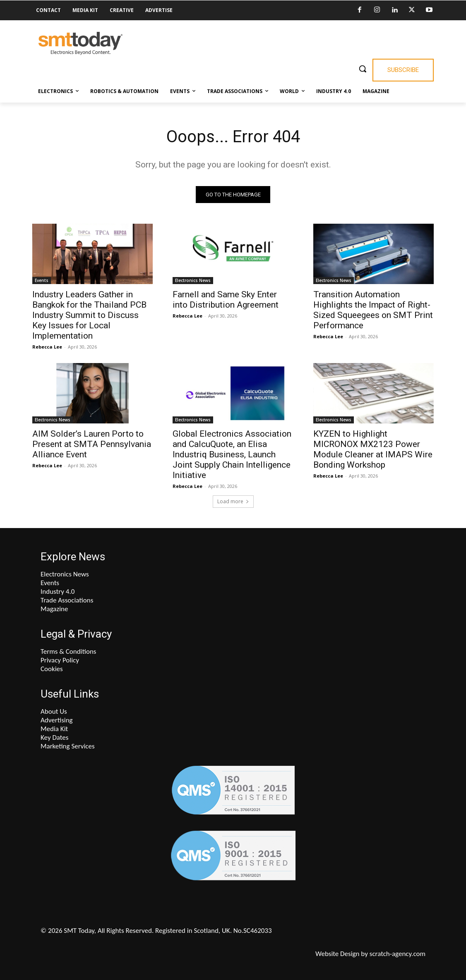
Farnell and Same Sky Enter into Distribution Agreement (226, 300)
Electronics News (193, 280)
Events (42, 280)
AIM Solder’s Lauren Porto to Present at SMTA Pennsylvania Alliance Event (92, 444)
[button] (363, 69)
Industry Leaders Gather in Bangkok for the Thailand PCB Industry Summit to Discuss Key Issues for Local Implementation (89, 315)
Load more (233, 501)
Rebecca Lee (47, 347)
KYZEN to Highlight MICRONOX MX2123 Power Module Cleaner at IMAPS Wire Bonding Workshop (373, 449)
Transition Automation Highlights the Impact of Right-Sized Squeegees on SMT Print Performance (373, 310)
